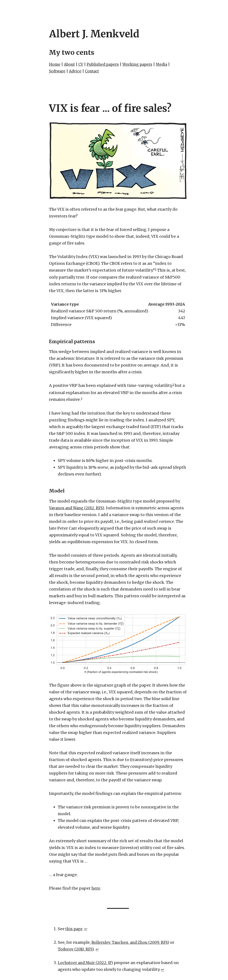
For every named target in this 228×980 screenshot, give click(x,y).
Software (58, 71)
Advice (77, 71)
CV (82, 64)
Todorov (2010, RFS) (77, 950)
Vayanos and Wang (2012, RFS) (79, 508)
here (96, 889)
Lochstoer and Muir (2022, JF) (87, 963)
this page (75, 929)
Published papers (105, 64)
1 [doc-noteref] (156, 269)
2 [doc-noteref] (173, 385)
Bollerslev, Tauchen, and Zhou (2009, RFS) (132, 943)
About (70, 64)
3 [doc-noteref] (82, 399)
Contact (94, 71)
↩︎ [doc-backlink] (87, 929)
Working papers (142, 64)
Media (167, 64)
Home (55, 64)
